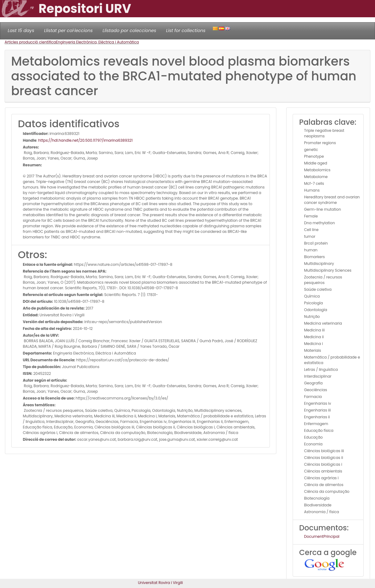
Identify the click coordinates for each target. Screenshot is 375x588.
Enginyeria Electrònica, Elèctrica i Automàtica (97, 42)
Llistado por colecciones (130, 30)
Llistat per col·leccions (68, 30)
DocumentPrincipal (322, 536)
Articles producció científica (30, 42)
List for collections (186, 30)
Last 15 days (21, 30)
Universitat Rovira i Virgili (160, 583)
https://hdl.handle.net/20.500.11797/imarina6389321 (85, 140)
